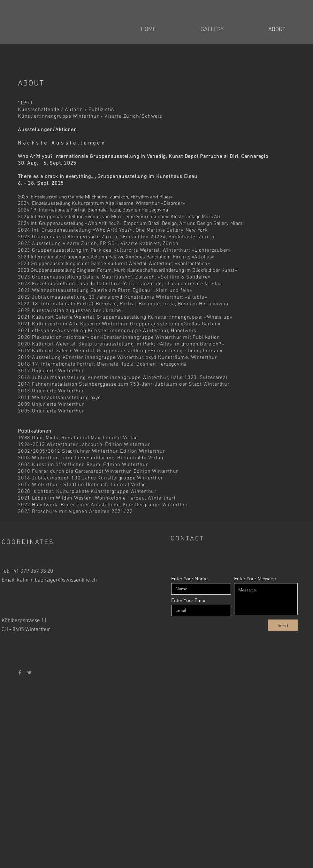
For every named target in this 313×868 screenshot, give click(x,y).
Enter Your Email (189, 600)
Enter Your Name (189, 579)
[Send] (283, 625)
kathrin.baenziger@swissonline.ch (57, 580)
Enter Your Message (255, 579)
